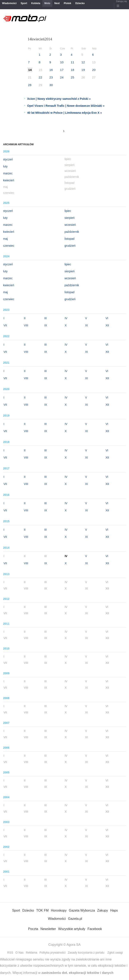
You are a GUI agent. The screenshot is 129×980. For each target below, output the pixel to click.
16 (51, 70)
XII (107, 325)
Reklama (32, 953)
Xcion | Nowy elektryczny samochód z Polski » (59, 99)
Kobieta (36, 3)
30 (51, 85)
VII (5, 325)
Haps (114, 910)
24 (62, 77)
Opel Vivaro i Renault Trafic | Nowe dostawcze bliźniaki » (66, 106)
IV (66, 318)
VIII (26, 325)
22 (40, 77)
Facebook (95, 929)
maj (5, 239)
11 (72, 62)
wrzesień (70, 225)
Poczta (33, 929)
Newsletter (48, 929)
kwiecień (9, 180)
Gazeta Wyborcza (82, 910)
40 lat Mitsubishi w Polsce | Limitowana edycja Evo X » (64, 113)
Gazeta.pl (75, 919)
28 (30, 85)
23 (51, 77)
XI (86, 325)
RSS (10, 953)
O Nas (20, 953)
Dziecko (80, 3)
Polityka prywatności (52, 953)
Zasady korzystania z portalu (86, 953)
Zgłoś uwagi (115, 953)
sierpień (70, 218)
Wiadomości (9, 3)
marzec (8, 173)
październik (72, 232)
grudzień (70, 246)
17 (62, 70)
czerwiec (9, 246)
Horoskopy (59, 910)
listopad (69, 239)
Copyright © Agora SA (65, 945)
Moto (47, 3)
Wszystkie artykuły (72, 929)
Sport (24, 3)
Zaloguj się (122, 1)
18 (72, 70)
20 (94, 70)
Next (57, 3)
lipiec (68, 211)
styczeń (8, 159)
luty (5, 166)
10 (62, 62)
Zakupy (103, 910)
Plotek (68, 3)
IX (46, 325)
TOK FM (42, 910)
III (46, 318)
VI (107, 318)
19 (83, 70)
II (25, 318)
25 (72, 77)
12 (83, 62)
